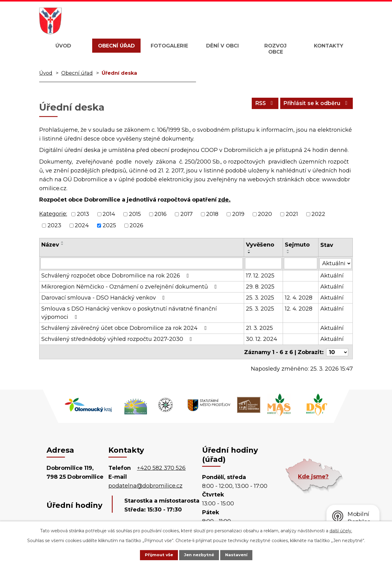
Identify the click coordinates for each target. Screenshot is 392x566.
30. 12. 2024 (262, 339)
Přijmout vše (154, 555)
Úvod (63, 46)
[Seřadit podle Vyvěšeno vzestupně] (249, 250)
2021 (292, 214)
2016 (160, 214)
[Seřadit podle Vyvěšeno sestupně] (249, 253)
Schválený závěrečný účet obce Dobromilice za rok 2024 (125, 328)
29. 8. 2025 (260, 287)
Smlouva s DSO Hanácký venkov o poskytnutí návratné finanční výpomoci (129, 313)
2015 (135, 214)
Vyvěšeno (260, 245)
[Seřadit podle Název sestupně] (62, 244)
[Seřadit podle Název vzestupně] (62, 242)
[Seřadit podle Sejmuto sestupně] (288, 253)
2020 (265, 214)
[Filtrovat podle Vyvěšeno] (263, 263)
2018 (212, 214)
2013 (83, 214)
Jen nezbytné (199, 555)
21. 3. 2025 (259, 328)
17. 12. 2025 (260, 276)
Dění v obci (222, 46)
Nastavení (241, 555)
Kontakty (329, 46)
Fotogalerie (169, 46)
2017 (187, 214)
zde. (224, 200)
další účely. (341, 530)
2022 (318, 214)
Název (50, 245)
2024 (82, 225)
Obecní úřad (116, 46)
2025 (109, 225)
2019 (238, 214)
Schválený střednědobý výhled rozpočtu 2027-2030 (118, 339)
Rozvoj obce (275, 49)
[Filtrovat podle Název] (142, 263)
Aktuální (332, 276)
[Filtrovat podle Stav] (335, 263)
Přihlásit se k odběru (315, 104)
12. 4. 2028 (299, 298)
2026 (136, 225)
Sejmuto (297, 245)
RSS (260, 104)
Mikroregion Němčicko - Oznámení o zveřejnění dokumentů (130, 287)
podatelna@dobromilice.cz (145, 485)
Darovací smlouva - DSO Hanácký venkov (104, 298)
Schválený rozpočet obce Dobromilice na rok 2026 (116, 276)
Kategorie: (53, 214)
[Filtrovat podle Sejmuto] (301, 263)
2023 (54, 225)
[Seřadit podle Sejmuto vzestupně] (288, 250)
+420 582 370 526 (161, 467)
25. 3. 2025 (260, 298)
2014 (109, 214)
